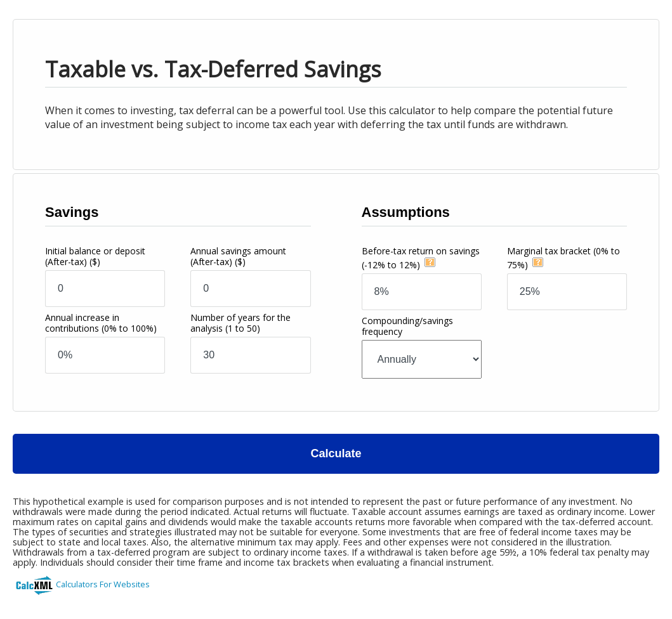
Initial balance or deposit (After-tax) (95, 256)
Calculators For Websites (103, 584)
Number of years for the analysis (240, 323)
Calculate (336, 453)
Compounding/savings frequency (407, 326)
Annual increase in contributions (101, 323)
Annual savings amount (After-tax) (238, 256)
